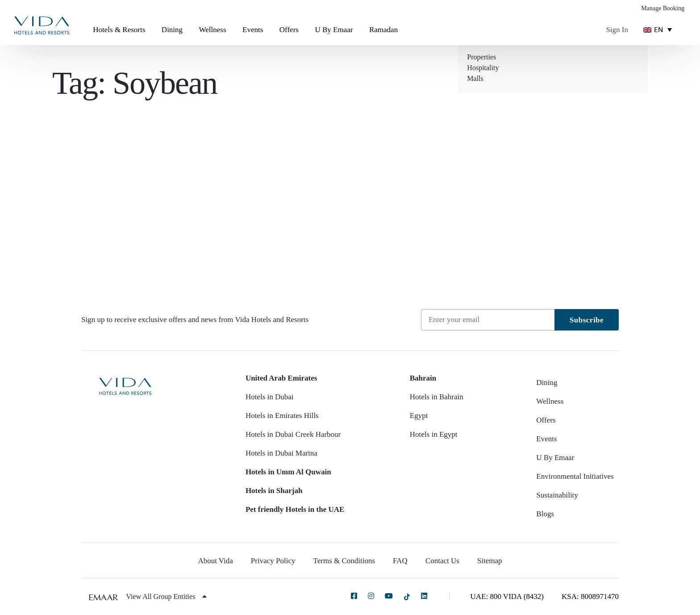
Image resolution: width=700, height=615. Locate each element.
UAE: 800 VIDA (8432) (507, 596)
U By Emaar (334, 30)
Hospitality (483, 68)
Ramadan (383, 30)
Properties (481, 57)
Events (253, 30)
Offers (289, 30)
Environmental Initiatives (575, 476)
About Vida (215, 561)
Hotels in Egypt (434, 434)
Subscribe (587, 320)
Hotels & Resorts (119, 30)
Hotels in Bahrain (437, 397)
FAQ (400, 561)
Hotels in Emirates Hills (282, 416)
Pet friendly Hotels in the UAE (295, 509)
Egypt (419, 416)
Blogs (545, 514)
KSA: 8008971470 (590, 596)
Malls (475, 78)
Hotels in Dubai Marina (281, 453)
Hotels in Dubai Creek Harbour (293, 434)
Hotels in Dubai (270, 397)
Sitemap (490, 561)
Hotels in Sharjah (274, 491)
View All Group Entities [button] (166, 596)
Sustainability (557, 495)
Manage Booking (663, 8)
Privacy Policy (273, 561)
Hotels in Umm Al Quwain (288, 472)
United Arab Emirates (281, 378)
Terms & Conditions (344, 561)
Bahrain (423, 378)
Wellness (213, 30)
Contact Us (442, 561)
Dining (172, 30)
